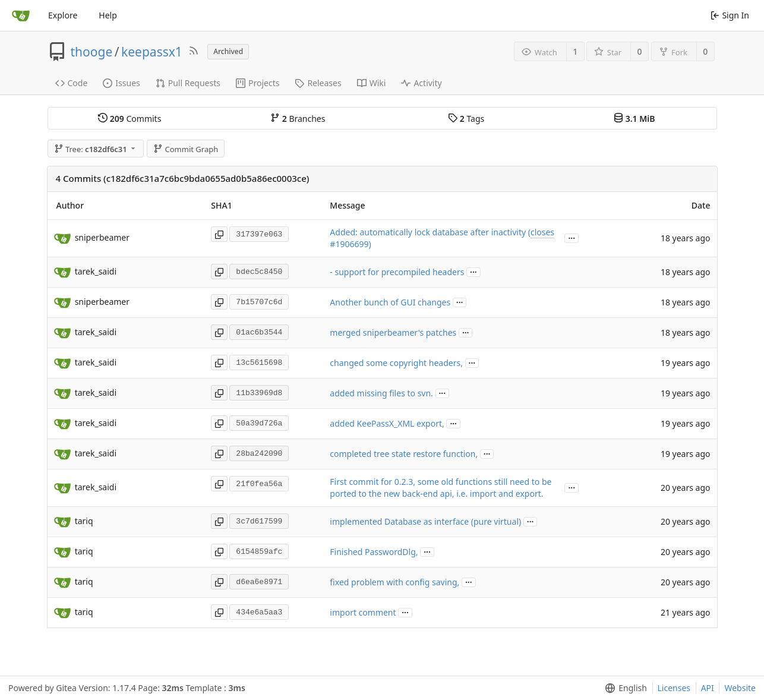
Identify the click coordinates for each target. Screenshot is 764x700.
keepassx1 (152, 52)
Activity (421, 83)
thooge (92, 52)
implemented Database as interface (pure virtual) (425, 521)
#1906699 (349, 244)
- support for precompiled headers (397, 272)
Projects (258, 83)
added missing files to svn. (381, 393)
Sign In (730, 15)
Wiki (372, 83)
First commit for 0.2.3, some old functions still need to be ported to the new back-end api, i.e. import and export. (441, 488)
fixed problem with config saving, (394, 582)
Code (72, 83)
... (572, 237)
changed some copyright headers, (396, 363)
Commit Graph (186, 149)
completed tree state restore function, (404, 454)
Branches (298, 119)
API (708, 688)
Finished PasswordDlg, (374, 552)
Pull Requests (188, 83)
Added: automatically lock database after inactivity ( (430, 232)
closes (542, 232)
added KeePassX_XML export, (387, 423)
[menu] (623, 688)
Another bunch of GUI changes (390, 302)
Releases (318, 83)
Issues (121, 83)
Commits (130, 119)
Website (740, 688)
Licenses (674, 688)
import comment (363, 612)
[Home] (21, 15)
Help (108, 15)
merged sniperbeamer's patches (393, 332)
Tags (466, 119)
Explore (63, 15)
